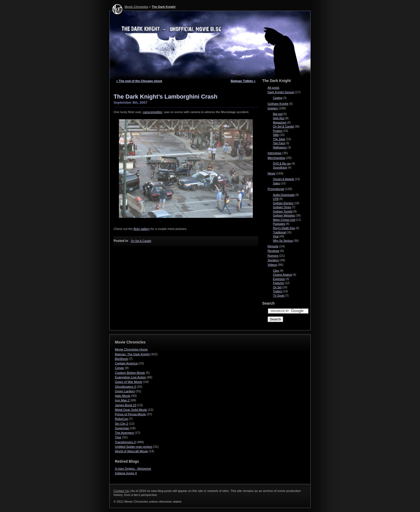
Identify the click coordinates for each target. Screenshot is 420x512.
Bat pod (278, 114)
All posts (273, 88)
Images (273, 108)
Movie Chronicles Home (131, 349)
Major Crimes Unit (284, 220)
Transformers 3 (125, 442)
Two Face (279, 143)
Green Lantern (125, 391)
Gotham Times (282, 207)
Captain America (126, 363)
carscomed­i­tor (152, 112)
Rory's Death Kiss (284, 228)
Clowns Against (282, 275)
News (271, 173)
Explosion (279, 279)
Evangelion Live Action (130, 377)
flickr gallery (142, 229)
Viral (276, 236)
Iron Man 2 (122, 400)
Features (278, 283)
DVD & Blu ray (282, 164)
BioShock (121, 359)
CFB (276, 199)
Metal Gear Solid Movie (131, 410)
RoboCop (121, 419)
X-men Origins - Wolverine (133, 469)
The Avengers (124, 433)
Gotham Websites (284, 216)
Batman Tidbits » (243, 81)
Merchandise (276, 158)
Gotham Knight (278, 104)
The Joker (279, 139)
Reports (273, 246)
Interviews (275, 153)
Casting (278, 98)
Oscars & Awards (284, 179)
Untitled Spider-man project (134, 447)
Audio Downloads (284, 195)
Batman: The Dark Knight (132, 354)
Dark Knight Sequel (281, 92)
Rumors (273, 256)
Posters (278, 131)
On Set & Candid (141, 241)
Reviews (273, 251)
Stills (276, 135)
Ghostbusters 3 (125, 387)
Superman (122, 428)
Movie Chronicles (136, 7)
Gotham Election (283, 203)
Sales (276, 183)
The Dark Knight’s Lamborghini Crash (166, 97)
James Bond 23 (126, 405)
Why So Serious (283, 241)
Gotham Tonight (283, 212)
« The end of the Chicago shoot (139, 81)
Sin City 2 (121, 424)
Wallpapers (280, 147)
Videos (272, 265)
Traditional (279, 232)
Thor (118, 437)
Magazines (280, 123)
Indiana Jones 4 (126, 473)
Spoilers (273, 260)
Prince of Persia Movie (130, 414)
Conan (119, 368)
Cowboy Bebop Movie (130, 373)
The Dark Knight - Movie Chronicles (210, 45)
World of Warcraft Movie (131, 451)
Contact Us (121, 491)
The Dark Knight (164, 7)
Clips (276, 271)
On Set (277, 287)
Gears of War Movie (129, 382)
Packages (279, 224)
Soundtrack (280, 168)
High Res (279, 118)
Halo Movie (123, 396)
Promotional (276, 189)
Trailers (277, 291)
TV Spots (279, 296)
